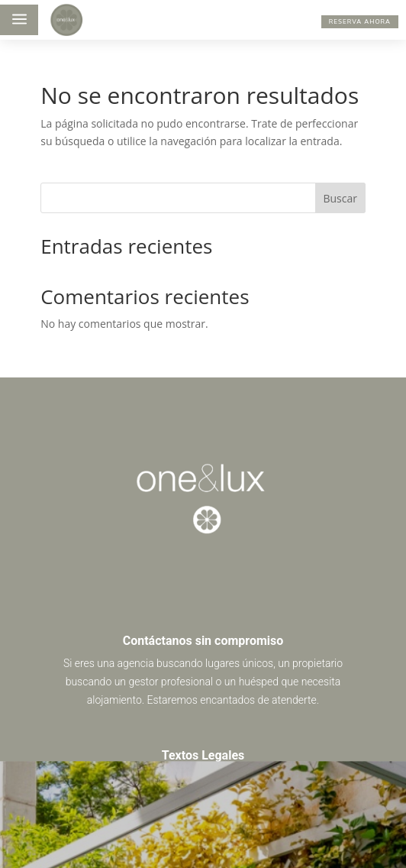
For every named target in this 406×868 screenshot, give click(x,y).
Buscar (340, 198)
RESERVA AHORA (360, 21)
